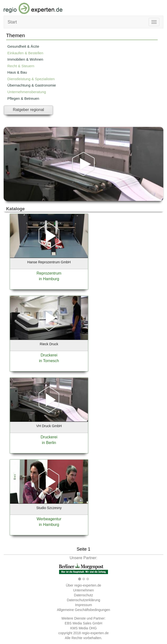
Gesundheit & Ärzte (23, 46)
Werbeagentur (49, 519)
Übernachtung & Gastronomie (32, 85)
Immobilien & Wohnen (25, 59)
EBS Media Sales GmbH (83, 623)
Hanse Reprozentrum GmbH (49, 262)
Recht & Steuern (21, 66)
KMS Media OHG (83, 628)
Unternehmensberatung (27, 92)
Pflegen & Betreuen (23, 98)
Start (12, 22)
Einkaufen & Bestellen (25, 53)
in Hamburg (49, 279)
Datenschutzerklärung (83, 600)
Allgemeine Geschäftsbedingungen (83, 610)
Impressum (83, 605)
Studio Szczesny (49, 508)
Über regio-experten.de (83, 585)
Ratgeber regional (28, 110)
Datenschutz (83, 595)
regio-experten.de (95, 633)
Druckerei (49, 355)
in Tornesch (49, 361)
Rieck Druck (49, 344)
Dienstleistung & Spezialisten (31, 79)
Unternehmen (84, 590)
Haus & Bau (17, 72)
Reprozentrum (49, 273)
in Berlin (49, 443)
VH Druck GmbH (49, 426)
